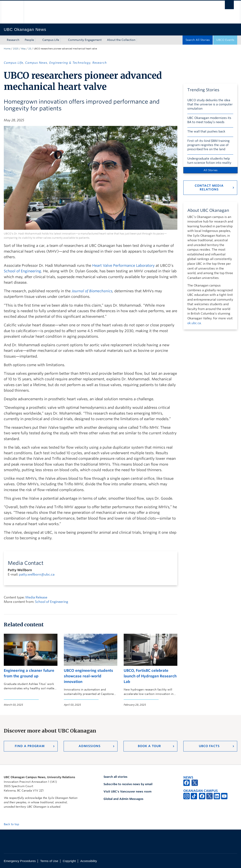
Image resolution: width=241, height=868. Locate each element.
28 (30, 49)
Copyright (69, 861)
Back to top (13, 824)
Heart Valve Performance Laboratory (123, 265)
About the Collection (121, 40)
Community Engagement (85, 40)
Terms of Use (49, 861)
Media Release (36, 597)
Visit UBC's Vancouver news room (127, 791)
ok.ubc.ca (194, 323)
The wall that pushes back (206, 131)
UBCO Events (225, 40)
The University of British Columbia (12, 12)
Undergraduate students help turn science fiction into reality (209, 161)
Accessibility (89, 861)
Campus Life (51, 40)
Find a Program (30, 746)
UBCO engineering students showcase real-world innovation (88, 676)
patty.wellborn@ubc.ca (37, 574)
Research (13, 40)
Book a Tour (149, 746)
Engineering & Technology (70, 63)
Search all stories (116, 777)
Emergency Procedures (20, 861)
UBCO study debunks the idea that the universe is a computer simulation (210, 104)
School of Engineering (22, 271)
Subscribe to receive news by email (128, 784)
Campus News (36, 63)
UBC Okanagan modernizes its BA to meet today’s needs (209, 120)
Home (7, 49)
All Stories (210, 170)
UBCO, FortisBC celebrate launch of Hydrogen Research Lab (150, 676)
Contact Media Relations (209, 188)
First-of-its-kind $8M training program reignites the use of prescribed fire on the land (208, 145)
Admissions (90, 746)
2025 (16, 49)
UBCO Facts (209, 746)
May (23, 49)
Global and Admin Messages (123, 799)
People (29, 40)
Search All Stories (198, 40)
